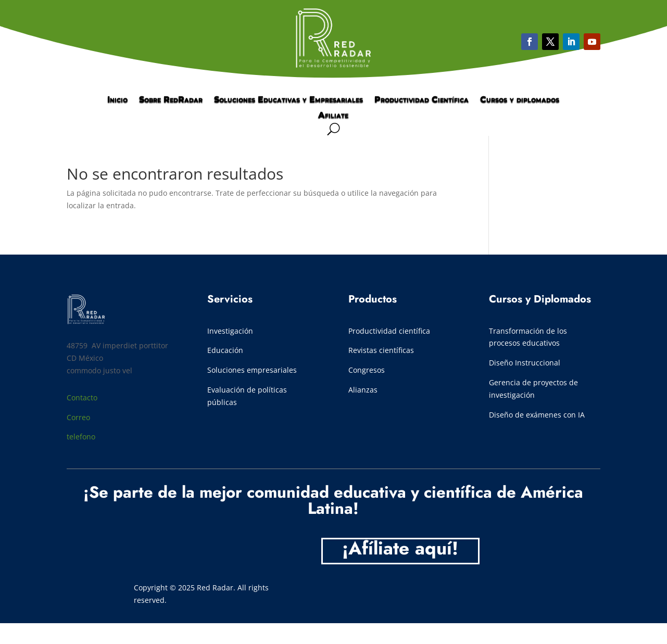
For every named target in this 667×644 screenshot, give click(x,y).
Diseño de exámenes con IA (537, 415)
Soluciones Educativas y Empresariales (288, 100)
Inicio (117, 100)
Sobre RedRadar (171, 100)
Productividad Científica (421, 100)
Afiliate (333, 116)
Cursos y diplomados (520, 100)
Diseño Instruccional (525, 363)
